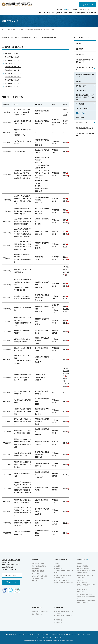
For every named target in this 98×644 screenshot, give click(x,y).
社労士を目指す (92, 13)
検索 (95, 9)
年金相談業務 (36, 568)
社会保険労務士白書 (38, 578)
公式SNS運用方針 (66, 634)
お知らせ (89, 634)
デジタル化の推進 (82, 583)
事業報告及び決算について (85, 128)
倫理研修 (79, 563)
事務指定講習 (58, 622)
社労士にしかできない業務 (39, 576)
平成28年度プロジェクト (13, 60)
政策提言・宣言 (85, 86)
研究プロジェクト (81, 113)
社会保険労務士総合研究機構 (34, 30)
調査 (65, 110)
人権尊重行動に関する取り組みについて (85, 61)
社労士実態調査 (81, 90)
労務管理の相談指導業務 (39, 566)
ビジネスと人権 (81, 580)
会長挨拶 (79, 43)
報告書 (66, 142)
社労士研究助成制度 (82, 108)
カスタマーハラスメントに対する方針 (47, 634)
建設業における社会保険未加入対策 (86, 597)
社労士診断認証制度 (82, 566)
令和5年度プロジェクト (12, 54)
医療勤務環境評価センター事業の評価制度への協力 (86, 572)
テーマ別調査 (85, 104)
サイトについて (47, 637)
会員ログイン (89, 5)
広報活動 (34, 581)
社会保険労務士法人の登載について (64, 616)
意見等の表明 (80, 54)
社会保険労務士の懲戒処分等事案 (85, 134)
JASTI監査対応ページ (83, 568)
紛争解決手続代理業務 (38, 571)
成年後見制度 (80, 592)
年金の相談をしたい (38, 614)
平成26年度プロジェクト (13, 67)
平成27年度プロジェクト (13, 63)
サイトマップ (58, 637)
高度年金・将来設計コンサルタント (86, 586)
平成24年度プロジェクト (13, 73)
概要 (65, 173)
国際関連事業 (80, 578)
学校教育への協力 (82, 589)
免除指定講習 (58, 620)
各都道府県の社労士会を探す (40, 611)
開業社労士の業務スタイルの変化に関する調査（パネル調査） (85, 97)
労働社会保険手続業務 (38, 563)
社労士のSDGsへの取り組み (84, 594)
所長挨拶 (79, 81)
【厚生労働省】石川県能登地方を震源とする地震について (86, 602)
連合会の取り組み (69, 13)
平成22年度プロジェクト (13, 77)
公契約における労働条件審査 (85, 575)
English (75, 9)
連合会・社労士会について (54, 13)
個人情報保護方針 (11, 634)
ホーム (4, 30)
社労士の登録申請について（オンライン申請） (64, 612)
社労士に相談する (80, 13)
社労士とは (42, 13)
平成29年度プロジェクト (13, 57)
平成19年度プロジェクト (13, 87)
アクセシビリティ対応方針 (27, 634)
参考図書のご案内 (85, 122)
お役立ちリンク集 (79, 634)
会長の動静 (79, 49)
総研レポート (80, 117)
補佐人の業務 (36, 573)
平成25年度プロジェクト (13, 70)
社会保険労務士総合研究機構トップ (85, 76)
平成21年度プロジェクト (13, 80)
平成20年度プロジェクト (13, 83)
